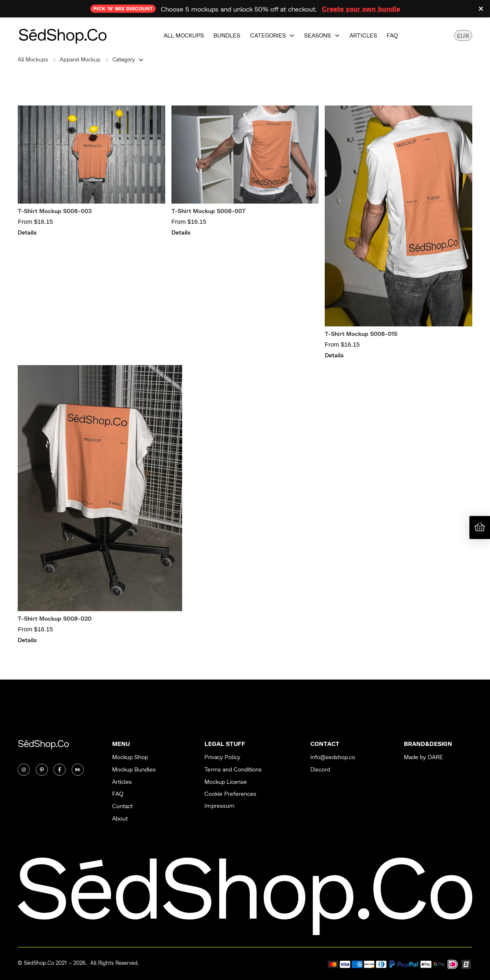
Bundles (227, 35)
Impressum (219, 805)
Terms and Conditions (233, 769)
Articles (363, 35)
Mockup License (226, 782)
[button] (273, 35)
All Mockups (184, 35)
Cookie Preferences (230, 793)
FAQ (392, 35)
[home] (62, 35)
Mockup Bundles (134, 769)
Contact (122, 806)
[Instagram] (24, 770)
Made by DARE (423, 757)
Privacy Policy (222, 757)
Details (27, 232)
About (120, 818)
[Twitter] (42, 770)
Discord (320, 769)
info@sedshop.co (333, 757)
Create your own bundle (361, 8)
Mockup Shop (130, 757)
